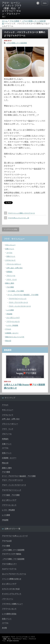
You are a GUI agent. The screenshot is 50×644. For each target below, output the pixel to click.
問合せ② (8, 341)
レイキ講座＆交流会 (9, 614)
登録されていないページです (15, 337)
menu (45, 3)
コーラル (9, 253)
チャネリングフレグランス (12, 594)
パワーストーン (8, 599)
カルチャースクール (9, 569)
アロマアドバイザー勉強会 (12, 554)
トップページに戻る (11, 229)
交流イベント (11, 256)
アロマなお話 (7, 541)
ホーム (5, 21)
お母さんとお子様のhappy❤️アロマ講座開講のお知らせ (24, 386)
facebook (38, 3)
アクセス (8, 329)
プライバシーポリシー (14, 264)
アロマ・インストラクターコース (20, 306)
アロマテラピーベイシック (18, 299)
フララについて (10, 260)
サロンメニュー (10, 245)
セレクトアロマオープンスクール (14, 574)
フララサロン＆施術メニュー (12, 604)
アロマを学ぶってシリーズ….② (18, 218)
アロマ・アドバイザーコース (18, 302)
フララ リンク (12, 279)
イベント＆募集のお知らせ (12, 579)
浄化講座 (9, 314)
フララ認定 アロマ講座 (16, 291)
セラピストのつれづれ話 (11, 589)
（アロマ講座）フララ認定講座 (13, 559)
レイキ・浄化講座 (12, 325)
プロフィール (11, 276)
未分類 (4, 628)
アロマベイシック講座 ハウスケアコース (21, 213)
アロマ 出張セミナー (9, 564)
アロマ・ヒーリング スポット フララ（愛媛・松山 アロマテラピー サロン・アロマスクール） (19, 639)
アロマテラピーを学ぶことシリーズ (15, 536)
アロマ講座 (10, 287)
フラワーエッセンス (13, 321)
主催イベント (10, 249)
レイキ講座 (10, 310)
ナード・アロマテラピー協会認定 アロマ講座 (23, 295)
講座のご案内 (10, 283)
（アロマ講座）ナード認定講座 (17, 43)
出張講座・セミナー (12, 333)
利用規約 (9, 272)
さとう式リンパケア (13, 318)
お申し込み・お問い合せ (14, 268)
